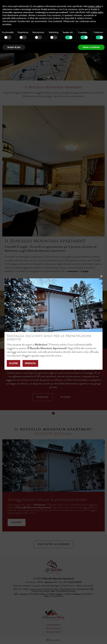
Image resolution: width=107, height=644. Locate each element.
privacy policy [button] (95, 6)
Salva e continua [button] (91, 47)
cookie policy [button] (97, 12)
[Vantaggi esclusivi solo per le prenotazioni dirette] (53, 305)
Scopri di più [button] (14, 47)
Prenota (30, 363)
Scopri (13, 363)
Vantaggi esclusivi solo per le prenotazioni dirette (49, 338)
